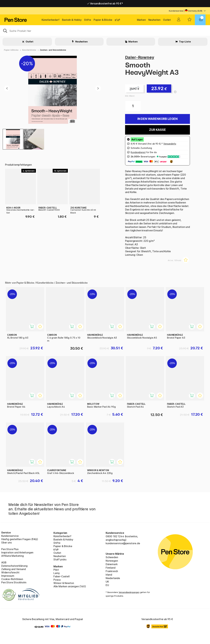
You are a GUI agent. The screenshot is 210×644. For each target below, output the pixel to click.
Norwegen (112, 561)
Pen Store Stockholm (14, 582)
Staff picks (60, 559)
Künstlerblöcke (29, 50)
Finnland (111, 568)
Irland (109, 575)
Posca (57, 580)
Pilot (56, 570)
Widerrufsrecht (10, 572)
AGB (4, 562)
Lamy (57, 573)
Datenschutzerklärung (14, 566)
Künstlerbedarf (51, 20)
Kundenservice (176, 11)
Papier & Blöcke (103, 20)
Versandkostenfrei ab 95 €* (105, 3)
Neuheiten (154, 20)
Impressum (8, 576)
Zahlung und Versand (14, 569)
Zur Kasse (157, 130)
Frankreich (112, 571)
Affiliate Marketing (12, 556)
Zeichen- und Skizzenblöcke (53, 50)
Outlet (167, 20)
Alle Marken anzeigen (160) (70, 586)
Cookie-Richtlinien (12, 579)
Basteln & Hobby (72, 20)
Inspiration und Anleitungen (17, 552)
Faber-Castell (62, 576)
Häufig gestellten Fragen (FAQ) (20, 539)
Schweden (112, 557)
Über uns (6, 542)
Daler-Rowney (140, 57)
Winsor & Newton (64, 583)
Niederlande (113, 578)
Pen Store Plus (10, 549)
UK (107, 582)
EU (107, 585)
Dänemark (112, 564)
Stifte (88, 20)
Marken (141, 20)
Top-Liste (185, 42)
